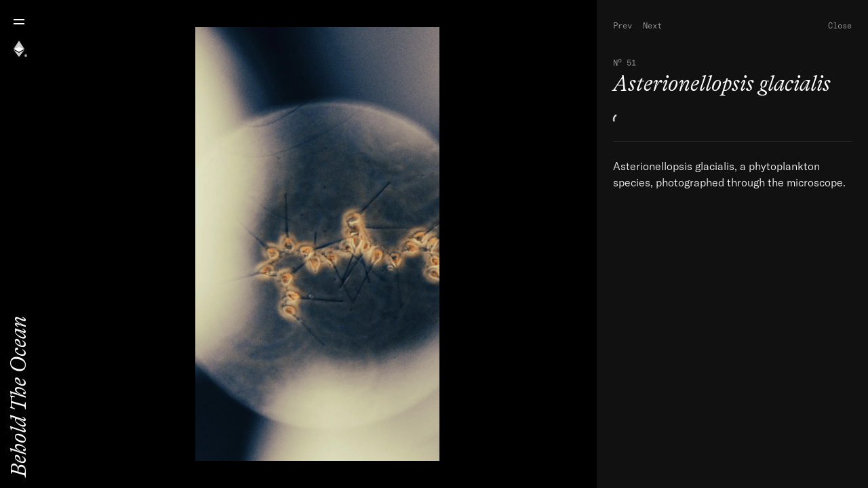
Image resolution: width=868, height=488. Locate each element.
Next (652, 25)
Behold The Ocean (19, 396)
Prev (623, 25)
